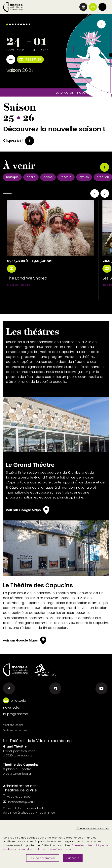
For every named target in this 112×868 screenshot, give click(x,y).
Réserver (30, 59)
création (12, 285)
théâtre (25, 285)
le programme (16, 714)
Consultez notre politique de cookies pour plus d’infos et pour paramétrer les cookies (56, 847)
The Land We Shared (27, 278)
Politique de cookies (15, 730)
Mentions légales (13, 725)
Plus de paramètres (43, 858)
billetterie (18, 700)
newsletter (12, 707)
